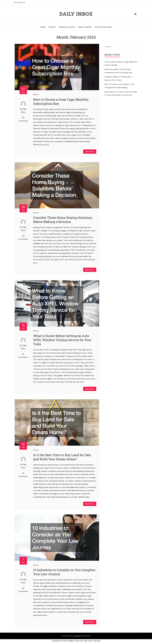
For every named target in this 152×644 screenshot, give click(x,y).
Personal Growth (67, 27)
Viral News (77, 636)
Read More (90, 152)
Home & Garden (85, 27)
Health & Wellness (103, 27)
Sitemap (97, 641)
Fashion (52, 27)
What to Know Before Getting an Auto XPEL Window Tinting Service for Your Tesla (62, 340)
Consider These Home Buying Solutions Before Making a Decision (63, 220)
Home (43, 27)
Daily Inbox (76, 14)
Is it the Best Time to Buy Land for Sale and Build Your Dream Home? (62, 457)
